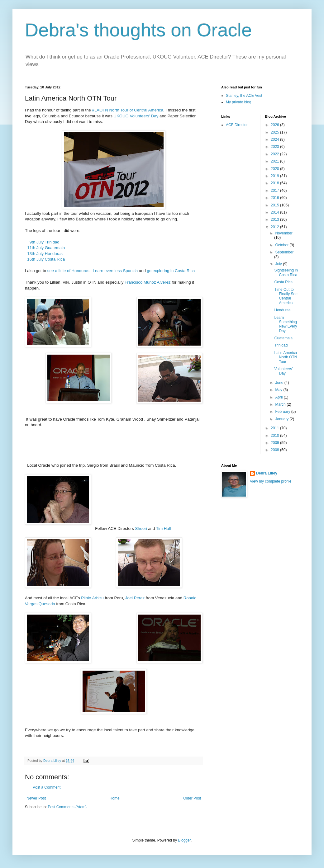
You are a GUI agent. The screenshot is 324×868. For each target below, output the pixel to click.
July (279, 264)
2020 (275, 169)
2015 (275, 205)
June (280, 383)
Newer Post (36, 798)
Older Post (192, 798)
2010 (275, 436)
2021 (275, 161)
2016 (275, 198)
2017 (275, 191)
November (284, 233)
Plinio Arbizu (92, 598)
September (284, 252)
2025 (275, 132)
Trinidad (281, 345)
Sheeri (141, 528)
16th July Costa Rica (45, 259)
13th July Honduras (44, 254)
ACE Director (237, 125)
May (279, 390)
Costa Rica (283, 282)
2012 (275, 227)
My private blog (238, 102)
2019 (275, 176)
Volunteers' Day (283, 371)
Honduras (282, 310)
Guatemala (283, 338)
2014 (275, 212)
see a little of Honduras (68, 271)
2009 (275, 443)
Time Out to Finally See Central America (286, 296)
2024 (275, 139)
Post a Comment (47, 787)
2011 (275, 428)
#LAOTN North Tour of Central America (127, 110)
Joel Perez (135, 598)
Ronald (190, 598)
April (279, 397)
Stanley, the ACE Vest (244, 96)
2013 (275, 219)
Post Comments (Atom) (67, 807)
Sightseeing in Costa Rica (286, 272)
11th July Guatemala (45, 248)
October (282, 245)
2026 (275, 125)
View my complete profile (271, 481)
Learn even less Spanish (115, 271)
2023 (275, 147)
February (283, 412)
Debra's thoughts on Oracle (138, 30)
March (281, 404)
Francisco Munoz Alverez (148, 282)
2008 (275, 450)
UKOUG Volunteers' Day (136, 116)
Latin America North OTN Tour (286, 357)
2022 (275, 154)
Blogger (184, 840)
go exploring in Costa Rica (171, 271)
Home (115, 798)
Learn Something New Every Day (286, 324)
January (282, 419)
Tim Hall (164, 528)
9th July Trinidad (42, 242)
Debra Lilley (267, 473)
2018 (275, 183)
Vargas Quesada (40, 604)
